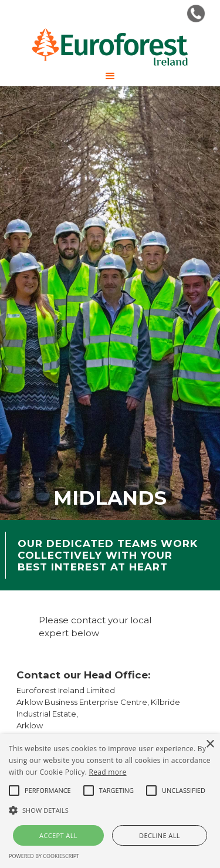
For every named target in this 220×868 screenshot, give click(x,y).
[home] (110, 47)
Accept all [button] (58, 835)
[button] (110, 76)
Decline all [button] (160, 835)
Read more (108, 772)
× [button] (210, 744)
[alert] (110, 801)
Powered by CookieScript (44, 856)
